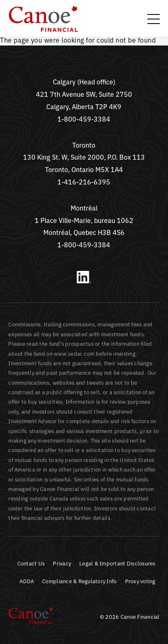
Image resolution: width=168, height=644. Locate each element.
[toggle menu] (154, 19)
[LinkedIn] (84, 281)
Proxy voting (140, 581)
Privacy (62, 563)
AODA (27, 581)
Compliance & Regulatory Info (79, 581)
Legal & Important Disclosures (117, 563)
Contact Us (31, 563)
